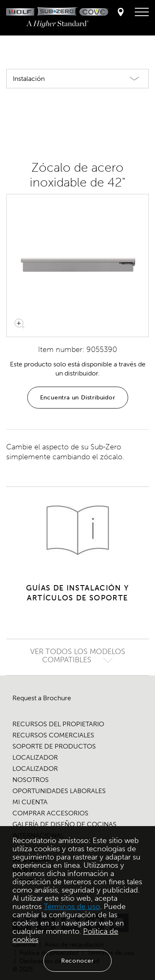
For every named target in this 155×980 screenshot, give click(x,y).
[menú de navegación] (142, 12)
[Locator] (121, 13)
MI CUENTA (30, 802)
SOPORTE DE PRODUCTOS (54, 746)
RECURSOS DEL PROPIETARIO (58, 724)
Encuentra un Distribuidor (78, 398)
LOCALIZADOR (35, 757)
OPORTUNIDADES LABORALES (59, 791)
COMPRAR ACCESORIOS (50, 813)
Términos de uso (72, 907)
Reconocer (77, 961)
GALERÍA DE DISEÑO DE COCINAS (64, 824)
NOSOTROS (31, 780)
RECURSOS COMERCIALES (53, 735)
